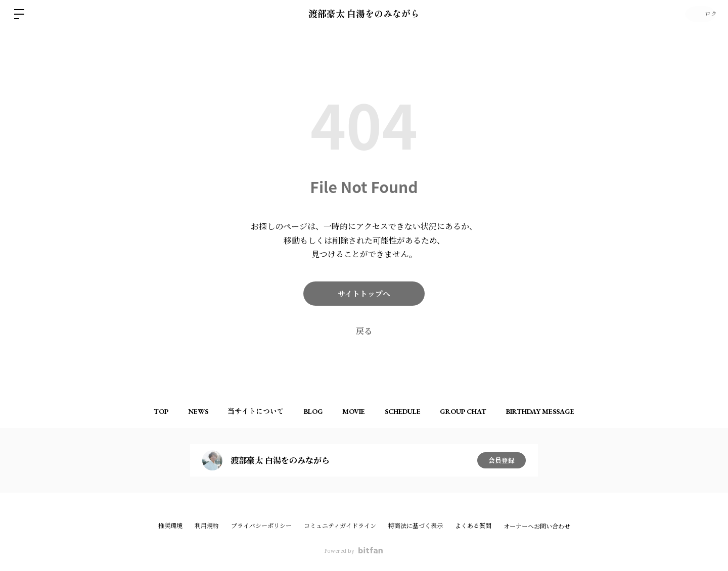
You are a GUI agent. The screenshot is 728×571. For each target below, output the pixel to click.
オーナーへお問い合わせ (537, 527)
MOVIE (357, 411)
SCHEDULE (411, 411)
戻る (364, 331)
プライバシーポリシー (261, 526)
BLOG (310, 411)
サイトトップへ (364, 294)
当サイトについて (247, 411)
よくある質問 (473, 526)
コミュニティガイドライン (340, 526)
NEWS (184, 411)
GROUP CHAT (478, 411)
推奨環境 (170, 526)
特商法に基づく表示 (416, 526)
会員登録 (502, 460)
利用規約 (207, 526)
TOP (141, 411)
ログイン (698, 14)
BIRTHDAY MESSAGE (560, 411)
